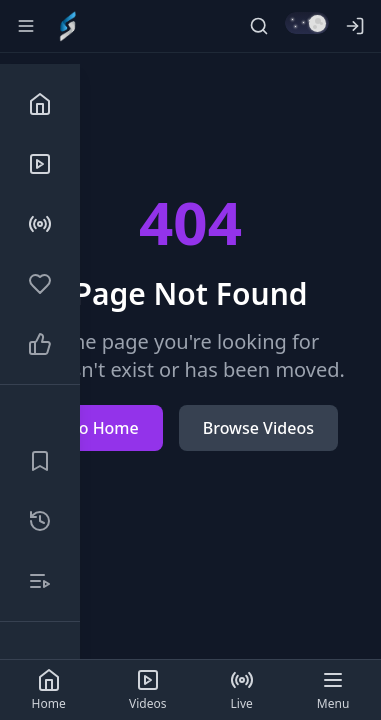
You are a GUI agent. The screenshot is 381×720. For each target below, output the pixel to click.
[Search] (259, 26)
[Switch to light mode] (307, 23)
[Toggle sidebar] (26, 26)
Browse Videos (258, 428)
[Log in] (355, 26)
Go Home (103, 428)
